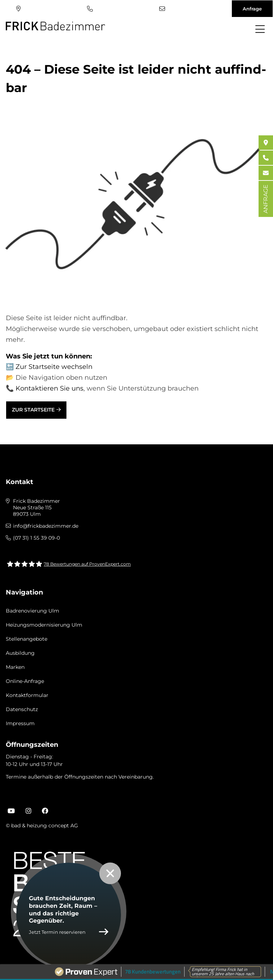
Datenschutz (22, 709)
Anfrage (252, 9)
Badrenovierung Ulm (32, 611)
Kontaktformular (27, 695)
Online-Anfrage (25, 681)
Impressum (20, 723)
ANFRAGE (266, 199)
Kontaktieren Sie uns (49, 388)
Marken (15, 667)
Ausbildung (20, 653)
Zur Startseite (33, 410)
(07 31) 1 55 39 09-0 (90, 9)
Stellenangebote (27, 639)
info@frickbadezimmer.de (162, 9)
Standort (18, 9)
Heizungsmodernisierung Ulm (44, 625)
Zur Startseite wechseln (54, 367)
